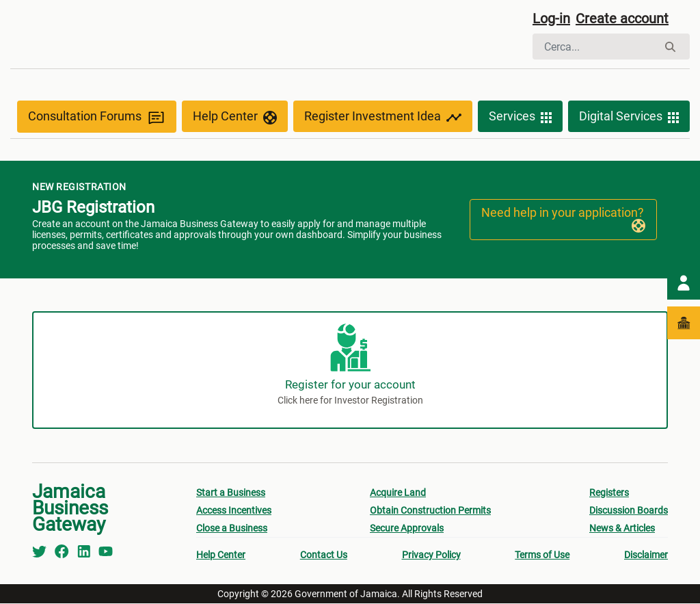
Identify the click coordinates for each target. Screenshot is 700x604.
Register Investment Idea (383, 118)
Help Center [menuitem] (221, 555)
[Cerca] (595, 47)
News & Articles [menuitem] (622, 529)
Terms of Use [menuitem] (542, 555)
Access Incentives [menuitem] (234, 511)
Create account (622, 18)
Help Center (235, 118)
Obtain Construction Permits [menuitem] (430, 511)
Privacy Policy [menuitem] (431, 555)
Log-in (551, 18)
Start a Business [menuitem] (231, 493)
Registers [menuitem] (609, 493)
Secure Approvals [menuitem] (407, 529)
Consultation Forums (97, 117)
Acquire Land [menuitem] (398, 493)
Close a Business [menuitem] (232, 529)
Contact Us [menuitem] (324, 555)
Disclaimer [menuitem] (646, 555)
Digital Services (629, 118)
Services (520, 118)
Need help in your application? (563, 219)
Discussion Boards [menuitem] (629, 511)
